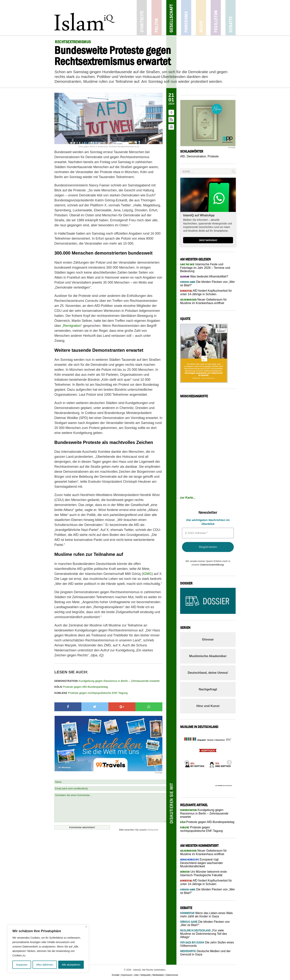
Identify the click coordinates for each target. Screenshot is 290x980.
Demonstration (196, 156)
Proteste (213, 156)
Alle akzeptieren (71, 965)
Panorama (186, 18)
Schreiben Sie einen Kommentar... (110, 808)
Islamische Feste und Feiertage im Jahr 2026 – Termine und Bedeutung (205, 268)
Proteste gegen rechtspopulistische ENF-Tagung (91, 693)
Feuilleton (216, 18)
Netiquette (153, 830)
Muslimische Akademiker (208, 656)
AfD (183, 156)
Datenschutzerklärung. (212, 565)
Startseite (142, 18)
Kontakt (116, 975)
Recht (201, 18)
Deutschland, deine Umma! (208, 673)
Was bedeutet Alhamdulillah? (204, 276)
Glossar (208, 639)
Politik (157, 18)
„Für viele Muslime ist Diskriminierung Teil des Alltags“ (204, 934)
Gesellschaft (171, 18)
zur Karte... (188, 498)
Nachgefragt (208, 689)
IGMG (147, 574)
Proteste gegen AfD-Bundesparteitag (81, 687)
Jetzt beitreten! (208, 240)
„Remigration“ (72, 326)
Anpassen (22, 965)
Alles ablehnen (45, 965)
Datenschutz (172, 975)
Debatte (231, 18)
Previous (186, 761)
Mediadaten (158, 975)
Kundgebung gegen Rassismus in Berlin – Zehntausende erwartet (107, 681)
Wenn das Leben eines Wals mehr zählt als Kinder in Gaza (206, 915)
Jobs (136, 975)
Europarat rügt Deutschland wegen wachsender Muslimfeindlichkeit (202, 863)
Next (228, 761)
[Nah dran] (86, 927)
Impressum (127, 975)
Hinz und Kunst (208, 706)
